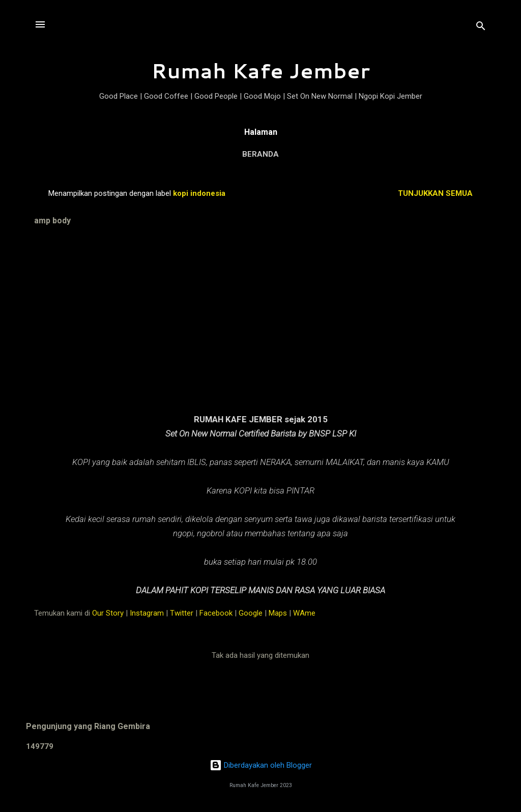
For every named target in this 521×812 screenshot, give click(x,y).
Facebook (216, 613)
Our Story (108, 613)
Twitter (182, 613)
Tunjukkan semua (435, 193)
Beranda (260, 154)
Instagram (147, 613)
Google (251, 613)
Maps (278, 613)
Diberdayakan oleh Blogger (261, 765)
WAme (304, 613)
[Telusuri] (481, 28)
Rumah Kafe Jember (260, 70)
